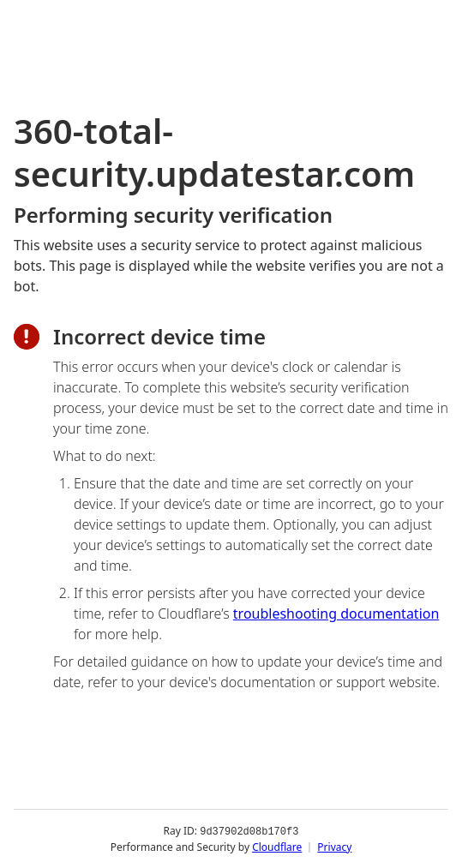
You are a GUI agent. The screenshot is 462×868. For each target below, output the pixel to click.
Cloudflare (277, 846)
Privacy (334, 846)
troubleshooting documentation (336, 614)
